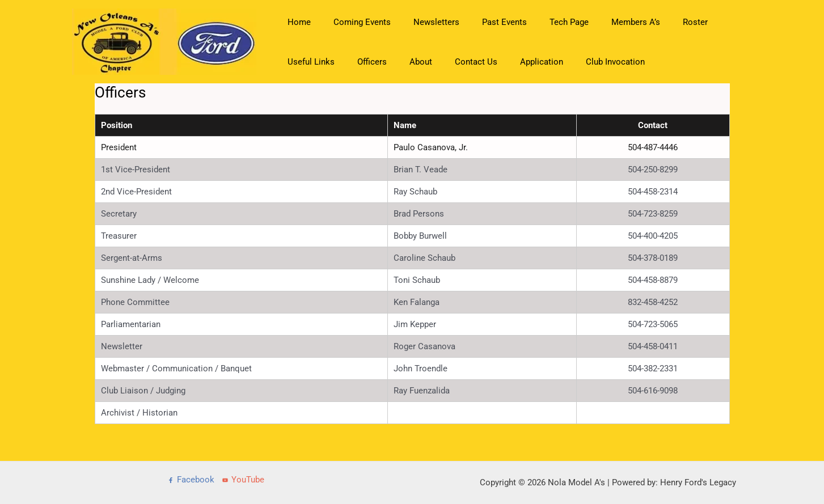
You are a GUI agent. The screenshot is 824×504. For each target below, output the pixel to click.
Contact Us (392, 62)
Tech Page (544, 22)
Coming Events (354, 22)
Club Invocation (520, 62)
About (343, 62)
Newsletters (422, 22)
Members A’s (605, 22)
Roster (658, 22)
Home (296, 22)
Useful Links (711, 22)
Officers (299, 62)
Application (452, 62)
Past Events (485, 22)
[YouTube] (243, 480)
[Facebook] (191, 480)
